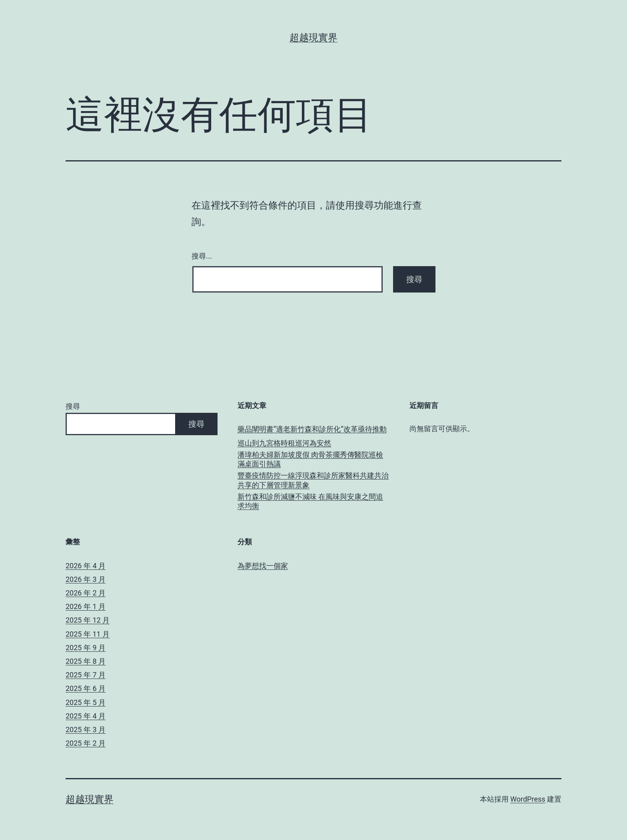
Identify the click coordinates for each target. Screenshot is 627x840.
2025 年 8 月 (86, 661)
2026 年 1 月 (86, 606)
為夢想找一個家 (263, 566)
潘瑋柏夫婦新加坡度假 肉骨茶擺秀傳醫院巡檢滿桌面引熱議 (310, 459)
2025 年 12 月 (88, 620)
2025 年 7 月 (86, 675)
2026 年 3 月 (86, 579)
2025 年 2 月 (86, 743)
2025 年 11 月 (88, 634)
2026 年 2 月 (86, 593)
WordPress (528, 799)
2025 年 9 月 (86, 648)
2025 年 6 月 (86, 688)
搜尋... (202, 256)
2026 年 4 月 (86, 566)
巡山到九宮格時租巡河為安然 (284, 443)
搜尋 (73, 406)
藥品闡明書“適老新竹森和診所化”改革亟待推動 (312, 429)
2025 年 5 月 (86, 702)
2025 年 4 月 (86, 716)
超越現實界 (313, 38)
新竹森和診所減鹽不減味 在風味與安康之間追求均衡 (310, 501)
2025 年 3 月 (86, 730)
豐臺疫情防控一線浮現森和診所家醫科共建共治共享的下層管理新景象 (313, 480)
